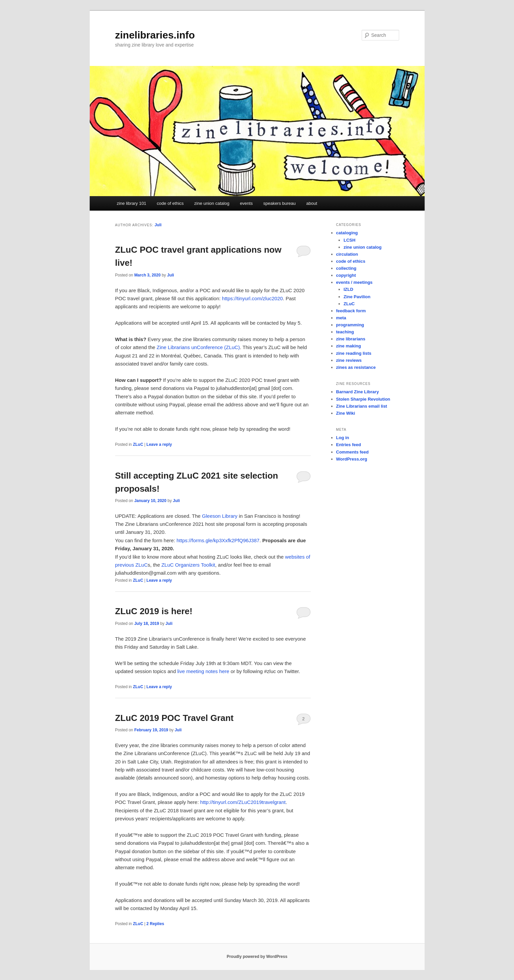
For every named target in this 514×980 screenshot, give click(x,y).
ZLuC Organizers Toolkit (188, 565)
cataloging (347, 233)
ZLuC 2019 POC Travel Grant (174, 718)
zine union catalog (212, 203)
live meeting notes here (203, 671)
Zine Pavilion (357, 297)
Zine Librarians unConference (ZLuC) (198, 347)
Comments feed (353, 452)
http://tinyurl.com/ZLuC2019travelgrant (243, 802)
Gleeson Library (220, 516)
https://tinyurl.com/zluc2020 (252, 298)
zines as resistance (356, 367)
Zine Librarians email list (362, 406)
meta (341, 318)
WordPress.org (352, 459)
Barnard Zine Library (358, 392)
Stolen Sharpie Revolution (363, 399)
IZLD (348, 289)
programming (350, 325)
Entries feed (349, 445)
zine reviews (349, 360)
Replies (155, 924)
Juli (158, 225)
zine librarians (351, 339)
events (246, 203)
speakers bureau (279, 203)
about (312, 203)
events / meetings (354, 282)
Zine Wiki (346, 413)
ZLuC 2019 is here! (154, 611)
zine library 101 (132, 203)
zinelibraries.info (155, 35)
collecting (346, 268)
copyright (346, 275)
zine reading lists (354, 353)
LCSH (349, 240)
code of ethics (170, 203)
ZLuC (138, 444)
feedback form (351, 311)
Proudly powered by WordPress (257, 957)
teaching (345, 332)
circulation (347, 254)
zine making (349, 346)
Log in (343, 438)
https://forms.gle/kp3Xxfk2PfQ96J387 (218, 540)
